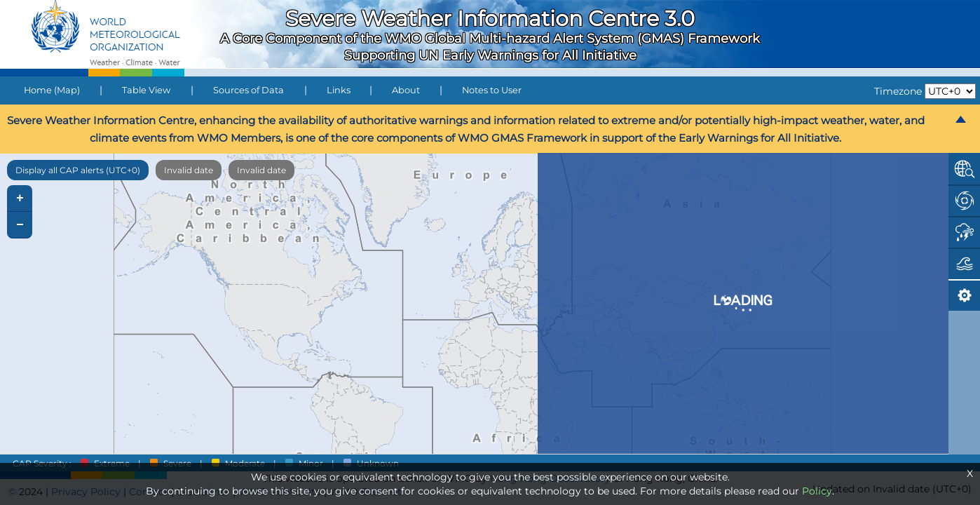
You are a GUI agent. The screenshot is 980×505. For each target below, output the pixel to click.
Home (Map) (52, 90)
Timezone (898, 91)
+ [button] (20, 198)
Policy (817, 491)
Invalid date (189, 170)
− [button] (20, 225)
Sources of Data (249, 90)
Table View (146, 90)
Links (339, 90)
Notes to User (492, 90)
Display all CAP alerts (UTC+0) (78, 170)
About (406, 90)
